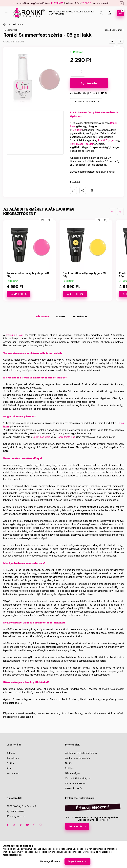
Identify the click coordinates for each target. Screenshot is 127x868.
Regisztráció (13, 758)
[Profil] (110, 13)
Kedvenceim (13, 773)
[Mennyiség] (76, 72)
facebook (8, 825)
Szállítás (69, 768)
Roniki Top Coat (41, 437)
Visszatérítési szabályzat (78, 778)
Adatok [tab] (61, 317)
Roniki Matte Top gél (81, 144)
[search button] (101, 13)
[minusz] (82, 73)
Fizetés (69, 763)
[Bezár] (122, 3)
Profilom (11, 763)
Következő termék (114, 30)
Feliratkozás (75, 826)
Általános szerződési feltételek (81, 753)
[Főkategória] (4, 25)
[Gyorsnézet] (49, 220)
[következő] (120, 212)
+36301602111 (56, 14)
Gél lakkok (18, 24)
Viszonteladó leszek (75, 783)
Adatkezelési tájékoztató (78, 758)
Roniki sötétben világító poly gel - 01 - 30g (29, 275)
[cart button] (120, 13)
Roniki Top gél (106, 140)
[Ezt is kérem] (19, 294)
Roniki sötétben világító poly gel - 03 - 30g (85, 275)
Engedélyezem (76, 861)
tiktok (21, 825)
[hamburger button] (6, 13)
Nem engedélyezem (50, 861)
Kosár (10, 768)
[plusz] (82, 71)
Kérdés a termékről (83, 190)
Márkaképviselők (74, 788)
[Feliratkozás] (86, 102)
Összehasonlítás (73, 190)
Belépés (11, 753)
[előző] (112, 212)
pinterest (34, 825)
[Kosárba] (89, 83)
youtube (27, 825)
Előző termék (11, 30)
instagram (14, 825)
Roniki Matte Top (66, 437)
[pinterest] (120, 42)
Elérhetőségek (73, 773)
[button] (35, 79)
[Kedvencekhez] (117, 47)
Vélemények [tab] (80, 317)
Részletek (75, 182)
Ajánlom (92, 190)
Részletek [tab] (43, 317)
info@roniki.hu (18, 816)
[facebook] (112, 42)
